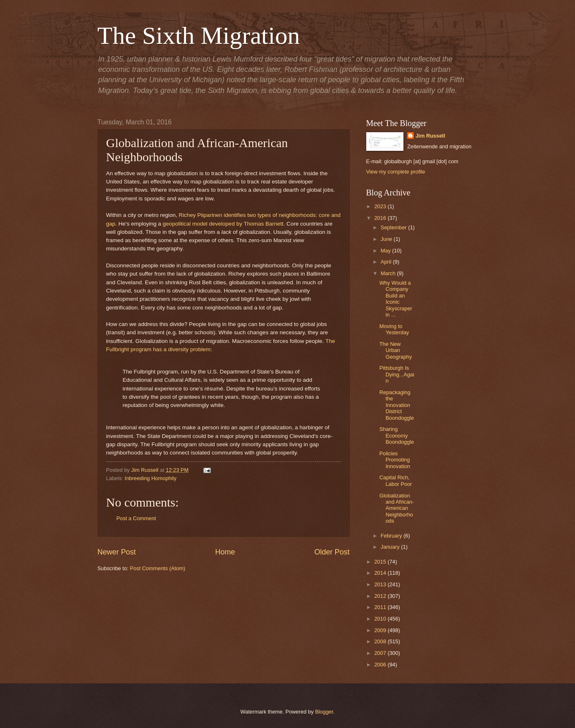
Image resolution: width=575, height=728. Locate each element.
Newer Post (117, 552)
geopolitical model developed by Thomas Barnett (223, 224)
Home (225, 552)
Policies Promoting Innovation (395, 460)
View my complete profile (396, 172)
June (387, 239)
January (391, 547)
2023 (381, 206)
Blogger (324, 712)
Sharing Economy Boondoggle (397, 435)
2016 (381, 218)
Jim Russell (430, 136)
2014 (381, 573)
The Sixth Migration (199, 36)
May (387, 251)
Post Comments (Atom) (157, 568)
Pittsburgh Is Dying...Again (397, 374)
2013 (381, 584)
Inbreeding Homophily (151, 478)
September (395, 227)
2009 (381, 630)
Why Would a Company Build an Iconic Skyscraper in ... (396, 299)
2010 (381, 619)
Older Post (332, 552)
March (389, 273)
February (392, 536)
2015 (381, 562)
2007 (381, 653)
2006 (381, 665)
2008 (381, 641)
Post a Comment (136, 518)
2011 (381, 607)
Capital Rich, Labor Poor (396, 481)
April (387, 262)
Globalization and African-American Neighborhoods (397, 508)
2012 (381, 596)
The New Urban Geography (396, 350)
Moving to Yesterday (394, 329)
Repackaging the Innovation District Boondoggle (397, 405)
